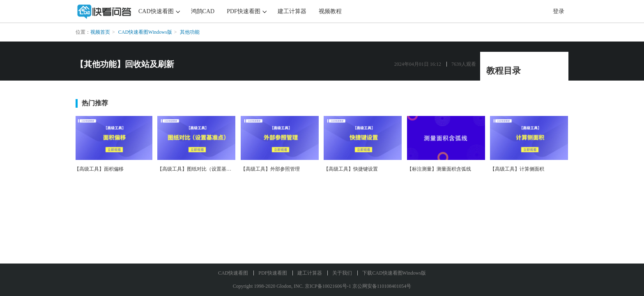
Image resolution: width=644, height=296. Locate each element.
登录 (559, 11)
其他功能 (190, 32)
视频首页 (100, 32)
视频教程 (330, 11)
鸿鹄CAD (203, 11)
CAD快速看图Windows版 (145, 32)
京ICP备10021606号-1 (328, 286)
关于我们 (342, 273)
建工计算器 (292, 11)
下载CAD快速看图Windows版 (394, 273)
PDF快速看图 (244, 11)
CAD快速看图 (156, 11)
